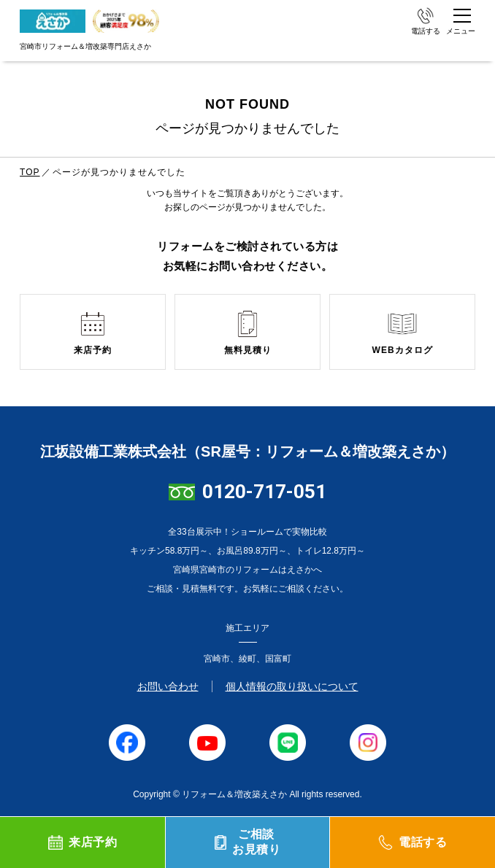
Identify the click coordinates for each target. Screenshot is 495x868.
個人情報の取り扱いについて (292, 686)
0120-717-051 (264, 492)
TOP (30, 172)
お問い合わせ (168, 686)
